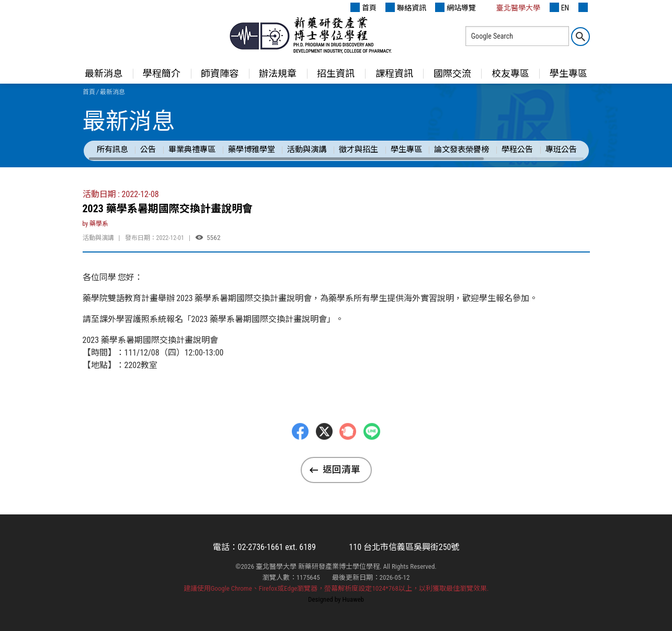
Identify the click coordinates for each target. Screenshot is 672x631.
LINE (372, 453)
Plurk (348, 453)
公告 (148, 150)
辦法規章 (278, 73)
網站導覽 (455, 7)
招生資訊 (336, 73)
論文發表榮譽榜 (462, 150)
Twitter (324, 453)
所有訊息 (112, 150)
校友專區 (510, 73)
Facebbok (300, 453)
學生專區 (568, 73)
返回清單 (341, 469)
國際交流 (452, 73)
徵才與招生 (358, 150)
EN (560, 7)
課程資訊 (394, 73)
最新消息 (104, 73)
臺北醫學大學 (512, 7)
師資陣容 (220, 73)
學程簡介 (162, 73)
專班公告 (561, 150)
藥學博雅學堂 (252, 150)
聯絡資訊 (406, 7)
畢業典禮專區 (192, 150)
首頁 (363, 7)
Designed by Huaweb (336, 599)
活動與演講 (307, 150)
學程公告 (517, 150)
